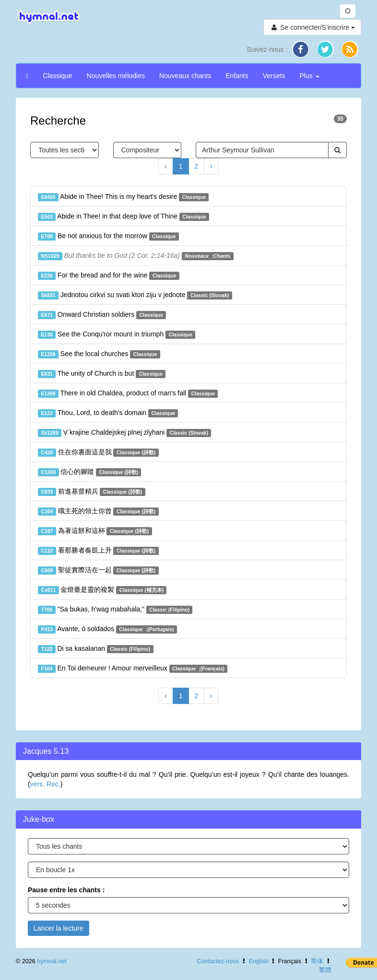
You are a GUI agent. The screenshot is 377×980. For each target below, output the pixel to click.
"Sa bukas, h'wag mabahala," (115, 610)
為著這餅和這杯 (95, 531)
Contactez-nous (218, 961)
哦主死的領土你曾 (98, 511)
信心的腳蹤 (89, 472)
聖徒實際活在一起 (98, 570)
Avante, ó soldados (107, 629)
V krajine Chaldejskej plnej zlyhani (124, 433)
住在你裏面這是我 (98, 452)
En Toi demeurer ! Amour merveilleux (133, 669)
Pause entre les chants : (66, 890)
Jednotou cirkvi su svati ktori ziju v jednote (135, 295)
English (258, 961)
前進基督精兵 (92, 492)
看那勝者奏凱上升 (98, 551)
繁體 (325, 970)
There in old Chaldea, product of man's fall (128, 393)
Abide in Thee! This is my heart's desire (123, 197)
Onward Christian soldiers (102, 315)
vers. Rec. (45, 784)
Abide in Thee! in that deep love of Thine (124, 217)
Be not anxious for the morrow (108, 236)
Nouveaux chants (185, 76)
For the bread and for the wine (109, 276)
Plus (309, 76)
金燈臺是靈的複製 (102, 590)
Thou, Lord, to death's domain (108, 413)
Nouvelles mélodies (116, 76)
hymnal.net (52, 961)
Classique (57, 76)
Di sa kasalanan (96, 649)
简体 (317, 961)
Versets (274, 76)
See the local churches (99, 354)
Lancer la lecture (59, 928)
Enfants (237, 76)
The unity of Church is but (102, 374)
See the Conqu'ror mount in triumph (117, 334)
